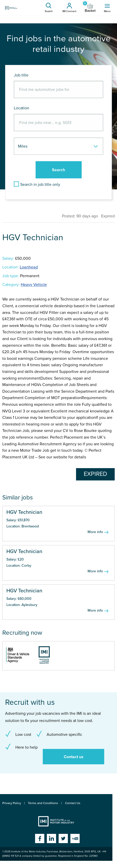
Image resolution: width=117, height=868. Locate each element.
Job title (21, 75)
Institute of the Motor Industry (56, 821)
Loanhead (29, 267)
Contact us (74, 757)
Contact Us (73, 803)
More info (95, 532)
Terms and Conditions (43, 803)
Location (22, 108)
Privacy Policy (12, 803)
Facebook (40, 838)
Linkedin (51, 838)
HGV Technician (24, 512)
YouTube (75, 838)
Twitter (63, 838)
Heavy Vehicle (34, 285)
